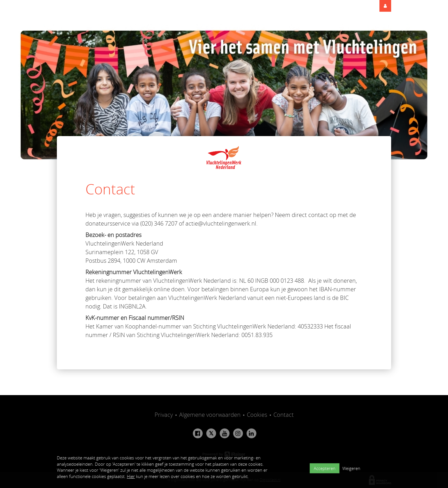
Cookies (257, 415)
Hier (131, 476)
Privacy (164, 415)
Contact (284, 415)
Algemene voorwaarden (210, 415)
